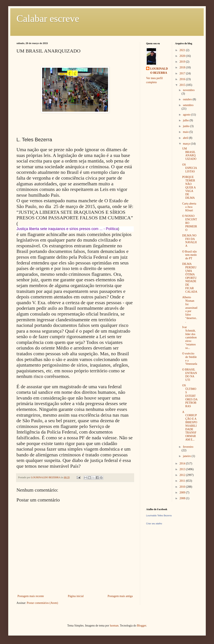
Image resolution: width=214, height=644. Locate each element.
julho (186, 120)
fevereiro (188, 447)
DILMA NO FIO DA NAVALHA (189, 241)
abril (186, 138)
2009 (183, 493)
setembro (188, 105)
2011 (183, 481)
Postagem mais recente (31, 596)
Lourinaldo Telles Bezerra (159, 515)
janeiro (187, 456)
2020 (183, 56)
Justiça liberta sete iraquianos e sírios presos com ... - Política (67, 229)
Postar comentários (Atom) (42, 603)
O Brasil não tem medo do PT (189, 255)
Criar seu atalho (154, 524)
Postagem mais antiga (120, 596)
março (187, 144)
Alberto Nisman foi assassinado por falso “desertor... (190, 309)
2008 (183, 498)
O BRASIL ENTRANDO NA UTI (190, 375)
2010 (183, 487)
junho (187, 126)
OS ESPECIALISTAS (190, 168)
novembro (189, 90)
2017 (183, 73)
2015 (183, 85)
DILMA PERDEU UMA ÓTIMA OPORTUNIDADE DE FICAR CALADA (190, 278)
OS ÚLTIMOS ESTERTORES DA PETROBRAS (190, 396)
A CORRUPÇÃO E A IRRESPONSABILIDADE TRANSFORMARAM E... (190, 426)
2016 (183, 79)
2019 (183, 62)
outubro (188, 99)
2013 (183, 469)
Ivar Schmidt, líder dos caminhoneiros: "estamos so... (189, 338)
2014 (183, 463)
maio (186, 132)
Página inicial (76, 596)
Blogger (141, 626)
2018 (183, 67)
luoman (114, 626)
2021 (183, 50)
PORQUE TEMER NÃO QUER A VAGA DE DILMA (189, 187)
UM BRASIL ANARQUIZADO (189, 154)
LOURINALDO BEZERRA (159, 71)
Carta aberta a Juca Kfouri (189, 207)
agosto (187, 115)
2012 (183, 475)
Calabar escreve (48, 18)
